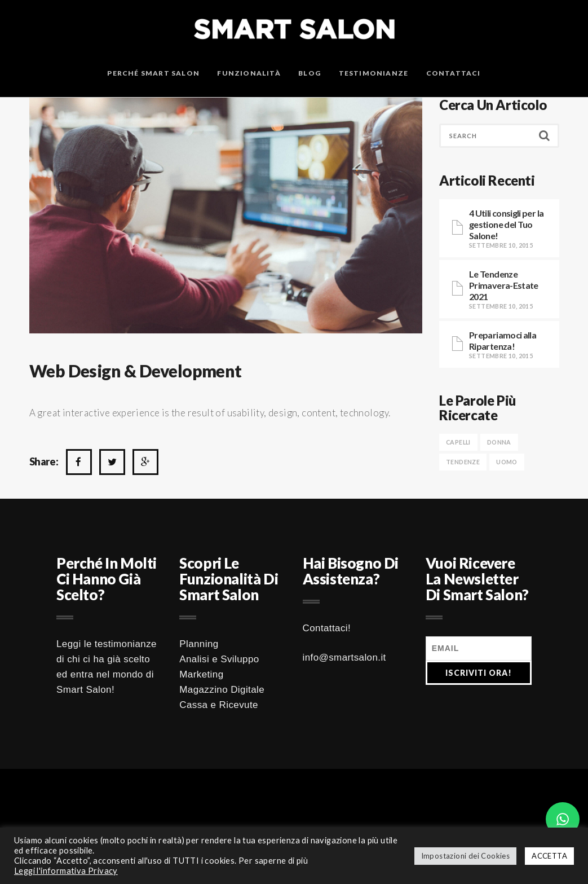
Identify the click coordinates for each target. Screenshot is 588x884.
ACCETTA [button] (549, 856)
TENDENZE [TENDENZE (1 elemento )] (463, 462)
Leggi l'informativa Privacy (66, 871)
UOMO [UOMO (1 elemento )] (507, 462)
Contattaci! (327, 628)
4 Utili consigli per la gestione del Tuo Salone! (506, 224)
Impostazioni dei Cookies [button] (466, 856)
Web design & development (136, 371)
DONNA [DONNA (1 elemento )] (499, 442)
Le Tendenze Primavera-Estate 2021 (504, 285)
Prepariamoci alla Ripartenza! (503, 340)
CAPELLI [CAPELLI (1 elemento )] (458, 442)
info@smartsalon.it (344, 657)
